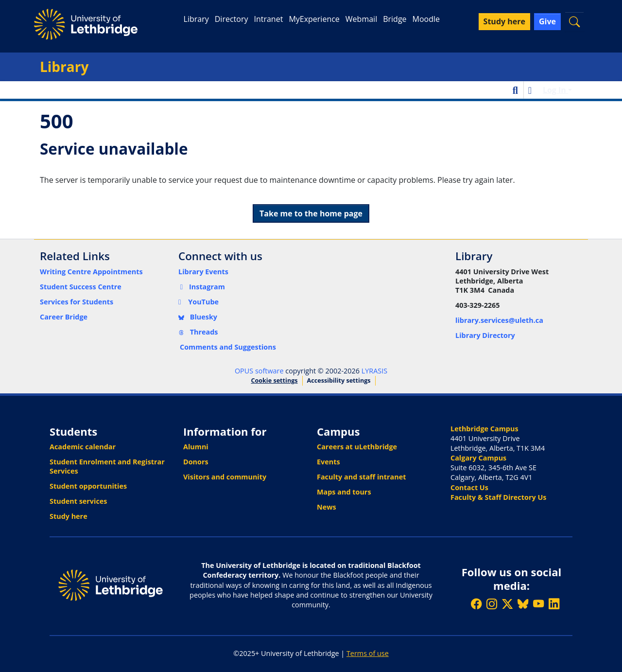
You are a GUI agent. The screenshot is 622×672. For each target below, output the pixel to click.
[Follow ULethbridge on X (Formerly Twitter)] (507, 604)
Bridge (395, 19)
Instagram (202, 287)
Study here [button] (504, 21)
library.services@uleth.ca (499, 320)
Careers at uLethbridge (357, 447)
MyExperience (314, 19)
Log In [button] (555, 90)
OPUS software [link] (259, 371)
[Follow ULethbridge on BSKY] (523, 604)
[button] (574, 22)
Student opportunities (88, 486)
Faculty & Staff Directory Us (498, 497)
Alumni (196, 447)
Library (196, 19)
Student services (78, 501)
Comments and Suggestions (228, 347)
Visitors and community (225, 477)
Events (328, 462)
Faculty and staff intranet (362, 477)
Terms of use (368, 653)
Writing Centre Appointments (91, 272)
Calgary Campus (478, 458)
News (327, 507)
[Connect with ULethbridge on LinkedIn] (554, 604)
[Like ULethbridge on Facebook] (476, 604)
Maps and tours (344, 492)
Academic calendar (83, 447)
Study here (69, 516)
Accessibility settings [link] (339, 380)
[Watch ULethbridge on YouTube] (538, 604)
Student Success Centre (81, 287)
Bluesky (198, 317)
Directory (232, 19)
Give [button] (547, 21)
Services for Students (77, 302)
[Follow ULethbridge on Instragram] (492, 604)
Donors (196, 462)
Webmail (361, 19)
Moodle (426, 19)
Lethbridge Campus (484, 429)
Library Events (203, 272)
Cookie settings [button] (274, 380)
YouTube (199, 302)
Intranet (268, 19)
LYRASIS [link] (374, 371)
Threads (198, 332)
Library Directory (485, 335)
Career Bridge (64, 317)
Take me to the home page (311, 213)
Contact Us (469, 487)
